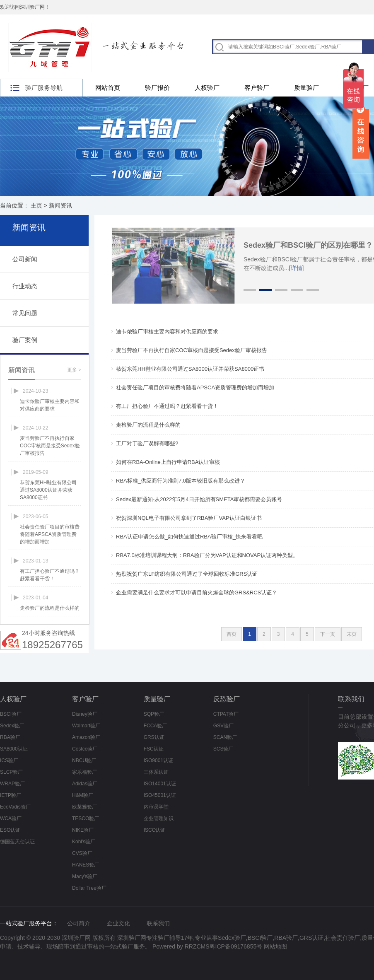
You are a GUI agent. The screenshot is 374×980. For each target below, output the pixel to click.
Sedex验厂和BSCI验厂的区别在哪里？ (308, 245)
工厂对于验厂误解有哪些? (147, 443)
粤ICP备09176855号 (236, 946)
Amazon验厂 (86, 737)
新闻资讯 (60, 205)
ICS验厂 (9, 760)
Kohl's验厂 (84, 842)
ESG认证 (10, 830)
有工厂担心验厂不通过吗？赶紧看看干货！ (167, 406)
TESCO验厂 (86, 818)
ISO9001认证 (158, 760)
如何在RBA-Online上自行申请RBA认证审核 (168, 462)
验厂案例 (25, 340)
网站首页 (108, 88)
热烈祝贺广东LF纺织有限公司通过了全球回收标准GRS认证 (187, 574)
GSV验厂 (223, 726)
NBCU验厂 (84, 760)
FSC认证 (154, 749)
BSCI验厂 (11, 714)
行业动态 (25, 286)
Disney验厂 (85, 714)
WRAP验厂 (12, 784)
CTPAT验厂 (226, 714)
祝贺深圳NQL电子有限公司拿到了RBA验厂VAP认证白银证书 (189, 518)
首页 (232, 634)
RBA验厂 (10, 737)
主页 (36, 205)
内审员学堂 (156, 807)
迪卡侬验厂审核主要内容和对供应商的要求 (167, 332)
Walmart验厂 (86, 726)
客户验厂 (257, 88)
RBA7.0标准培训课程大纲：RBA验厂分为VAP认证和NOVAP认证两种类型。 (207, 555)
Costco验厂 (85, 749)
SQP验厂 (154, 714)
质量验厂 (306, 88)
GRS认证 (154, 737)
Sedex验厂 (12, 726)
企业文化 (118, 923)
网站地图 (275, 946)
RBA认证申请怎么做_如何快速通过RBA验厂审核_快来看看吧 (189, 537)
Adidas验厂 (85, 784)
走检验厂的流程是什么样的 (148, 425)
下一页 (328, 634)
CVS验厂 (82, 853)
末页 (352, 634)
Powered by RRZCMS (180, 946)
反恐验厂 (227, 699)
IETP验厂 (11, 795)
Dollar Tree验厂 (89, 888)
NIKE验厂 (83, 830)
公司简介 (79, 923)
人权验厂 (207, 88)
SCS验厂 (223, 749)
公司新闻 (25, 259)
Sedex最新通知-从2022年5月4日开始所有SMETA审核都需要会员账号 (199, 499)
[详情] (297, 268)
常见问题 (25, 313)
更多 (74, 370)
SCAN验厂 (225, 737)
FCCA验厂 (156, 726)
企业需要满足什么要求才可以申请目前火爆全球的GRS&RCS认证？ (197, 593)
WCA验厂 (11, 818)
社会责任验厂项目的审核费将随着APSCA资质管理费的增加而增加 (195, 387)
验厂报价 (157, 88)
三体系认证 (156, 772)
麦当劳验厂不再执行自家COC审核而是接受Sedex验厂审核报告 (192, 350)
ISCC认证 (155, 830)
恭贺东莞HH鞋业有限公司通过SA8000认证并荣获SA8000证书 (190, 369)
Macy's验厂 (85, 876)
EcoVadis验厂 (15, 807)
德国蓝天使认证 (17, 842)
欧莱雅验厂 (84, 807)
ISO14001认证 (160, 784)
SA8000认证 (14, 749)
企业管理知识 (159, 818)
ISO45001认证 (160, 795)
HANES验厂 (86, 865)
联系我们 (158, 923)
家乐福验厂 (84, 772)
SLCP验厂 (11, 772)
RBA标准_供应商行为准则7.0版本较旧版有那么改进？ (181, 481)
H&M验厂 (83, 795)
